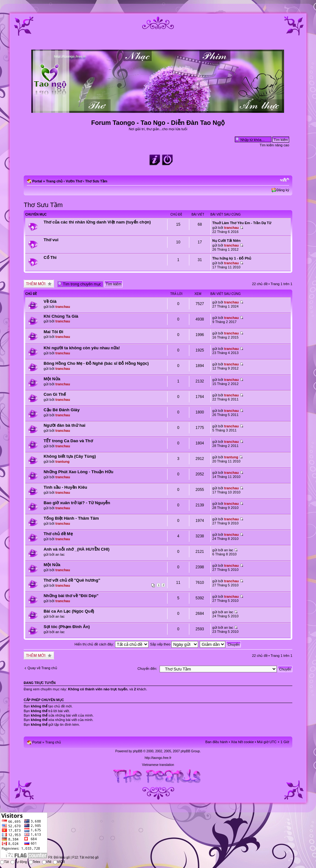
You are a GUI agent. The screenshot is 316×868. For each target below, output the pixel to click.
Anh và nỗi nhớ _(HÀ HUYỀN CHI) (76, 549)
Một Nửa (52, 379)
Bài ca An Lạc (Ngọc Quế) (69, 611)
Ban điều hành (217, 742)
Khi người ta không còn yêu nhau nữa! (82, 348)
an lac (60, 554)
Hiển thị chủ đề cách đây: (112, 644)
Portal (37, 181)
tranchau (231, 228)
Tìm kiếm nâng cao (274, 145)
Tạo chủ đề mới (39, 284)
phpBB (137, 751)
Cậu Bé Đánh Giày (62, 410)
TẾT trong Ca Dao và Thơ (68, 441)
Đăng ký (283, 190)
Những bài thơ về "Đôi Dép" (71, 596)
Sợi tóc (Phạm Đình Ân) (67, 627)
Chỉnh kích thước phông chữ (285, 180)
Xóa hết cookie (243, 742)
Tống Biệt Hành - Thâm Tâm (71, 518)
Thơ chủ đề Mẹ (58, 534)
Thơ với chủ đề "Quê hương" (72, 580)
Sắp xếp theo (174, 644)
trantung (62, 462)
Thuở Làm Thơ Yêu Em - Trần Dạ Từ (242, 223)
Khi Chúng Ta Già (61, 316)
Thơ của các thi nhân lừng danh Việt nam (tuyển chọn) (97, 222)
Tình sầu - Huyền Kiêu (65, 487)
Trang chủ (54, 181)
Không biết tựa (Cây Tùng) (70, 456)
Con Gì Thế (55, 394)
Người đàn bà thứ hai (64, 425)
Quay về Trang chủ (42, 668)
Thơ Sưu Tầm (96, 181)
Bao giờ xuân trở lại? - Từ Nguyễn (77, 503)
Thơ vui (51, 240)
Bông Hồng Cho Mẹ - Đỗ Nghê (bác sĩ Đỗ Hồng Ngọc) (96, 363)
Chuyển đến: (147, 669)
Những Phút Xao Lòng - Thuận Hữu (79, 472)
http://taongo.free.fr (158, 758)
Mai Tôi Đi (53, 332)
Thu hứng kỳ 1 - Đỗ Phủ (232, 258)
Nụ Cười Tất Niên (226, 241)
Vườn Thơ (74, 181)
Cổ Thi (50, 257)
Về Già (50, 301)
